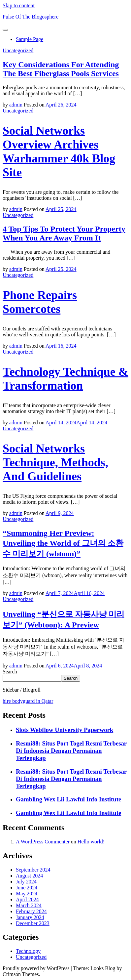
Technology (28, 951)
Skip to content (19, 5)
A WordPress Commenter (43, 842)
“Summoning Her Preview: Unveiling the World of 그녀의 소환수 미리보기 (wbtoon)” (63, 543)
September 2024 (33, 870)
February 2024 (31, 911)
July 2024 (26, 882)
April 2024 (27, 899)
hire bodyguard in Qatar (28, 701)
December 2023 (33, 923)
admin (16, 105)
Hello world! (91, 842)
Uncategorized (18, 50)
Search (10, 672)
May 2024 (27, 894)
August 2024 (29, 876)
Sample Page (30, 39)
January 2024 (30, 917)
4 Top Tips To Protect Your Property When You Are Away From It (64, 233)
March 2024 (29, 905)
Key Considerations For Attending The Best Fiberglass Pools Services (61, 69)
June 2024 (27, 888)
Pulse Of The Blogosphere (31, 17)
